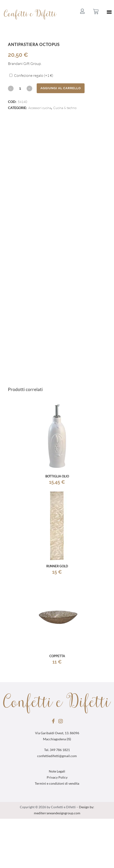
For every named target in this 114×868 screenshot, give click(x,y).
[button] (109, 12)
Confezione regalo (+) (34, 76)
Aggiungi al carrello (61, 88)
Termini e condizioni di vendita (57, 784)
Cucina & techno (65, 108)
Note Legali (57, 772)
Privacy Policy (57, 778)
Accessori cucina (40, 108)
